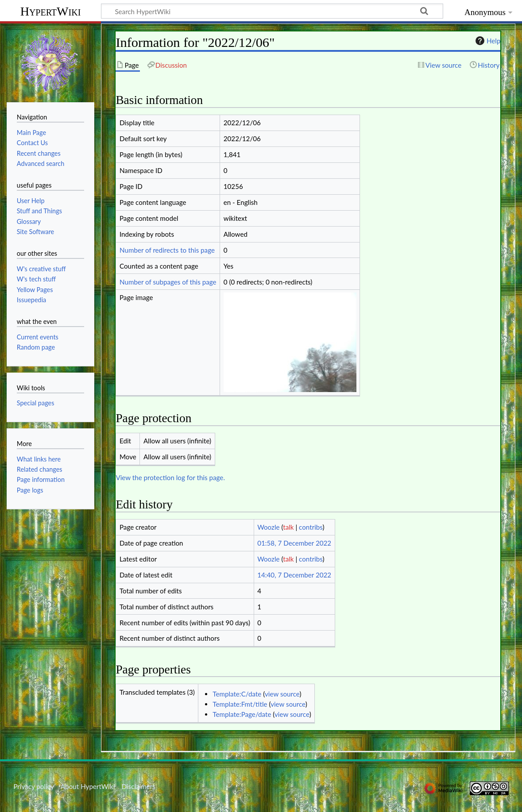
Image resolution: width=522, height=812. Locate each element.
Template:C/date (237, 694)
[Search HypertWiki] (272, 11)
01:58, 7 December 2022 (294, 543)
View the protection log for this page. (170, 477)
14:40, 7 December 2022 (294, 575)
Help (487, 41)
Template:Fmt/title (240, 704)
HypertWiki (51, 11)
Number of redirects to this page (167, 250)
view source (282, 694)
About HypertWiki (88, 786)
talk (288, 527)
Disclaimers (139, 786)
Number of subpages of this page (168, 282)
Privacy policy (33, 786)
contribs (311, 527)
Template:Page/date (242, 714)
